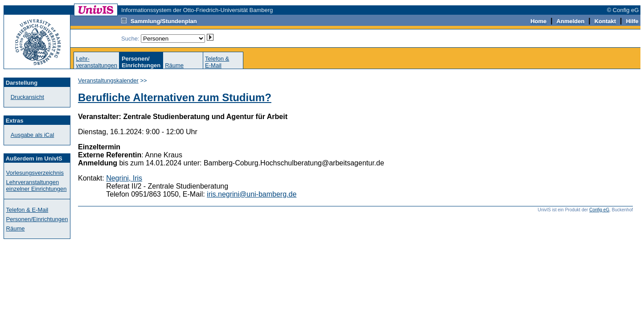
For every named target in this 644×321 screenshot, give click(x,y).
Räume (174, 65)
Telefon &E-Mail (217, 62)
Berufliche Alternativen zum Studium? (175, 97)
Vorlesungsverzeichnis (35, 173)
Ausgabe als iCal (33, 135)
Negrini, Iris (124, 178)
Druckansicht (27, 97)
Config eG (599, 210)
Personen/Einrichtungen (37, 219)
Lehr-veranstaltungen (96, 62)
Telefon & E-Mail (27, 210)
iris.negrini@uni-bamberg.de (252, 194)
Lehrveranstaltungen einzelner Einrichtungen (37, 185)
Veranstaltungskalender (108, 80)
